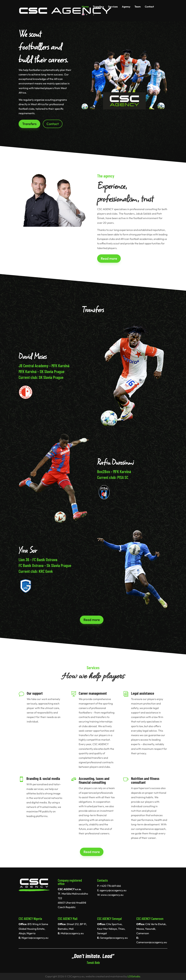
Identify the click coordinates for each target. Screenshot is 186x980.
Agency (126, 7)
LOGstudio (134, 976)
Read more (109, 258)
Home (85, 7)
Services (113, 7)
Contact (149, 7)
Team (138, 7)
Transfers (98, 7)
